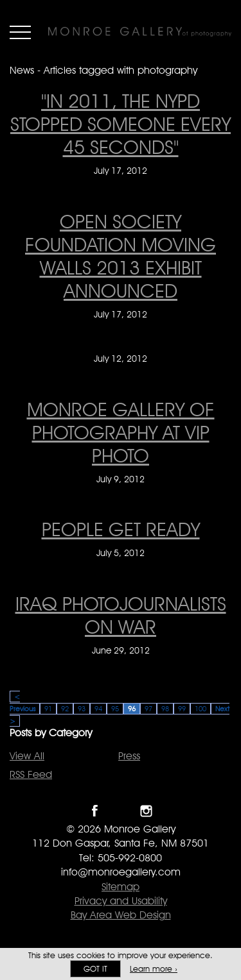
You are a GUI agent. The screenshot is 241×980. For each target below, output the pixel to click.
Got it (95, 969)
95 (115, 709)
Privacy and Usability (121, 901)
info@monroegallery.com (121, 872)
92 (65, 709)
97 (148, 709)
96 (132, 709)
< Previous (22, 703)
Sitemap (121, 887)
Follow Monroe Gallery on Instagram (146, 811)
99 (182, 709)
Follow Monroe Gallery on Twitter (121, 811)
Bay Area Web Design (121, 915)
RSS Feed (31, 774)
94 (98, 709)
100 (201, 709)
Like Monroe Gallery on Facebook (95, 811)
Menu (20, 32)
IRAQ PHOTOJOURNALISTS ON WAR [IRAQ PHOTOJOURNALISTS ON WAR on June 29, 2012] (121, 615)
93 (82, 709)
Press (129, 756)
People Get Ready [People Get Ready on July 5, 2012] (121, 529)
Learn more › (154, 969)
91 (48, 709)
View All (27, 756)
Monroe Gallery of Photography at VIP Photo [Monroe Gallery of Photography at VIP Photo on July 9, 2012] (121, 432)
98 (165, 709)
